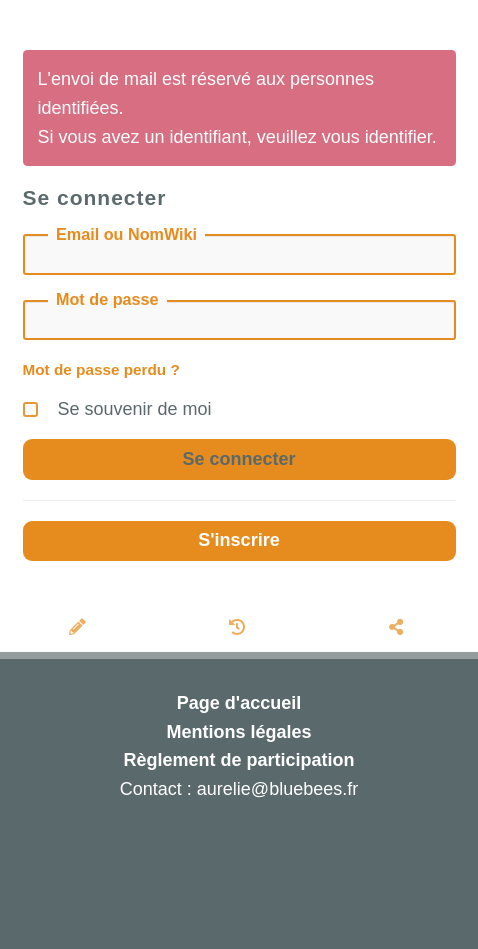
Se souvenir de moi (117, 406)
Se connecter (238, 459)
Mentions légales (238, 732)
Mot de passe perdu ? (101, 369)
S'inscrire (238, 540)
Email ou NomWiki (126, 233)
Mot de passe (107, 298)
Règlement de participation (238, 760)
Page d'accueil (239, 703)
